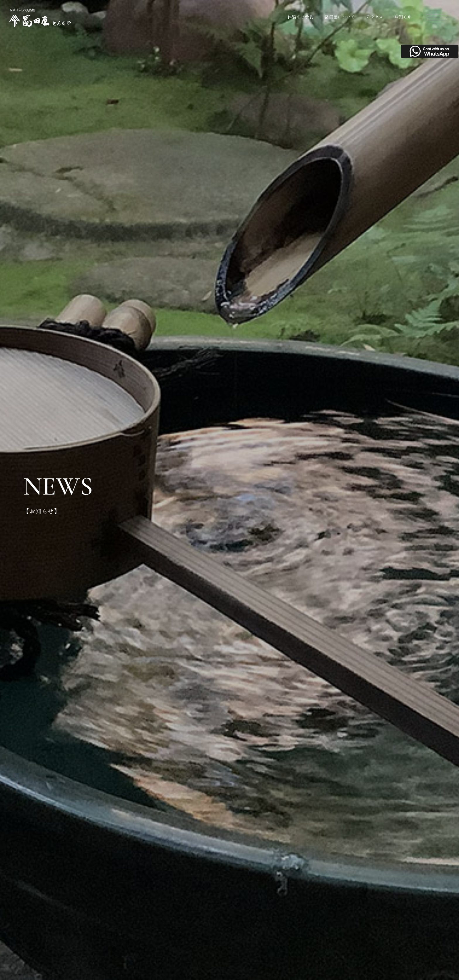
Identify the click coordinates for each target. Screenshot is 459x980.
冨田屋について (340, 17)
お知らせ (403, 17)
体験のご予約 (301, 17)
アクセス (375, 17)
